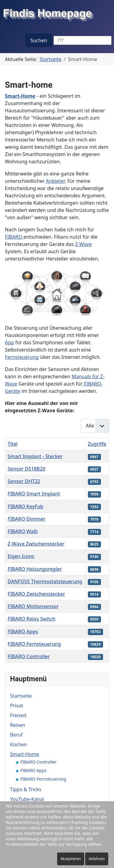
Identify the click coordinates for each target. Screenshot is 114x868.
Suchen (39, 40)
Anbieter (55, 181)
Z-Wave (83, 244)
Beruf (16, 735)
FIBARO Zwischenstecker (36, 594)
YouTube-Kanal (27, 799)
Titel (13, 444)
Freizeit (18, 715)
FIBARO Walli (23, 531)
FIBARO (14, 237)
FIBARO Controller (29, 656)
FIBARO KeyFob (25, 506)
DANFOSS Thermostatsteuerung (45, 581)
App (9, 342)
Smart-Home (25, 754)
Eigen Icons (21, 556)
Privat (17, 706)
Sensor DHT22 (24, 481)
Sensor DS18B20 (26, 469)
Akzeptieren (71, 859)
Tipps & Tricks (26, 789)
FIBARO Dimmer (26, 519)
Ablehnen (97, 859)
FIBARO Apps (23, 631)
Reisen (18, 725)
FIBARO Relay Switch (31, 619)
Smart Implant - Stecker (35, 456)
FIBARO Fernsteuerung (34, 644)
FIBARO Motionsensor (33, 606)
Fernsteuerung (22, 357)
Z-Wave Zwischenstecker (36, 544)
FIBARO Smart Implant (34, 494)
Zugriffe (97, 444)
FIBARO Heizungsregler (35, 569)
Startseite (21, 696)
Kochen (19, 744)
